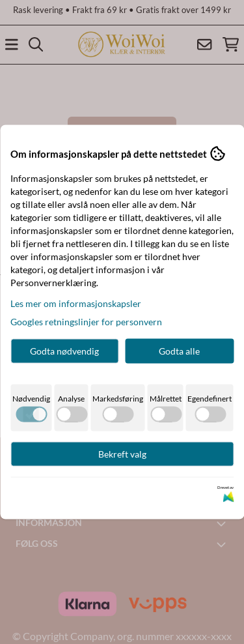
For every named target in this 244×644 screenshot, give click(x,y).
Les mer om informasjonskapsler (76, 303)
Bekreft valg (122, 454)
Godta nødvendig (64, 351)
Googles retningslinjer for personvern (86, 322)
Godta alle (179, 351)
